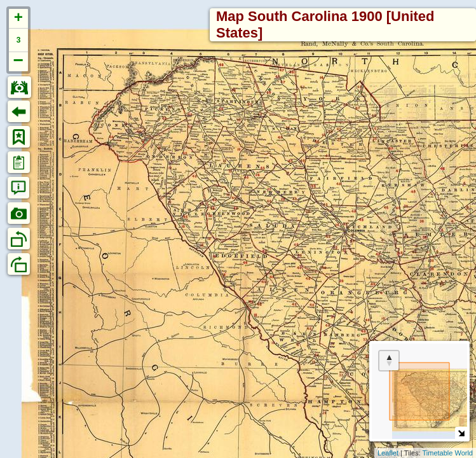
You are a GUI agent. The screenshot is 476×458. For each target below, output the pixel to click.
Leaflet (388, 453)
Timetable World (448, 453)
